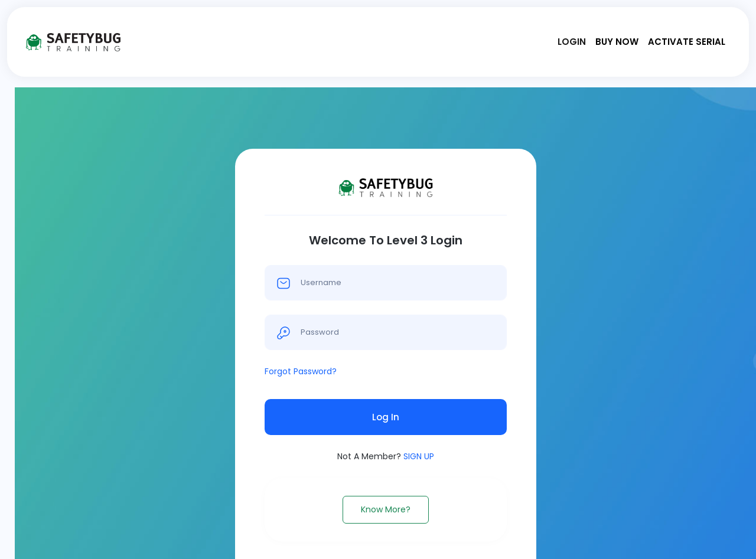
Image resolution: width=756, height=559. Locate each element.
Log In (386, 417)
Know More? (386, 509)
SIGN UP (419, 456)
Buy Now (617, 42)
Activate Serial (687, 42)
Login (572, 42)
